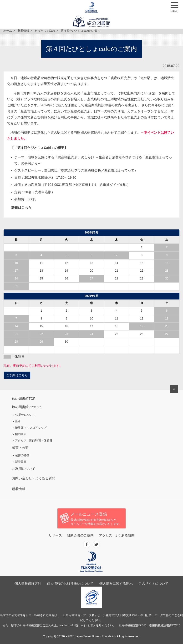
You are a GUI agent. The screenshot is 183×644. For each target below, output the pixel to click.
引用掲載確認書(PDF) (132, 625)
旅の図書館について (27, 407)
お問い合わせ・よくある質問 (34, 478)
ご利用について (24, 469)
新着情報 (23, 31)
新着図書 (21, 462)
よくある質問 (125, 535)
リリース (55, 535)
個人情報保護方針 (28, 583)
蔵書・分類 (20, 447)
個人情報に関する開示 (116, 583)
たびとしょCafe (45, 31)
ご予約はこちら (17, 375)
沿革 (18, 421)
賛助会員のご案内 (80, 535)
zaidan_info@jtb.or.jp (73, 625)
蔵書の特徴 (22, 455)
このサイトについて (153, 583)
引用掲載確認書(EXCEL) (165, 625)
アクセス (106, 535)
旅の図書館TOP (24, 399)
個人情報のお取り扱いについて (70, 583)
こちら (26, 208)
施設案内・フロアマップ (31, 428)
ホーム (8, 31)
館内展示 (21, 434)
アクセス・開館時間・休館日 (34, 441)
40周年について (25, 415)
